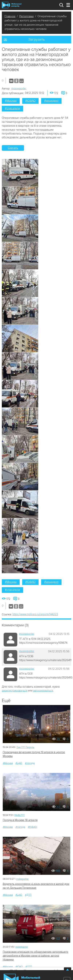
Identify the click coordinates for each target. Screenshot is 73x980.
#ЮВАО (30, 101)
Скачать (13, 148)
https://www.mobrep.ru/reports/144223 (35, 614)
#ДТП (28, 895)
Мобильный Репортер (12, 5)
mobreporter (22, 879)
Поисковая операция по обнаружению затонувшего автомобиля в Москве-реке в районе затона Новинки (35, 956)
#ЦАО (19, 763)
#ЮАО (19, 967)
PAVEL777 (19, 815)
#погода (30, 763)
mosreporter (19, 88)
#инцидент (51, 101)
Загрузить (37, 40)
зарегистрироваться (15, 691)
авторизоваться (43, 691)
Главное (10, 16)
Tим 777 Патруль (25, 747)
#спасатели (12, 108)
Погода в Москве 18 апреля (20, 820)
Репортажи (26, 16)
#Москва (11, 101)
